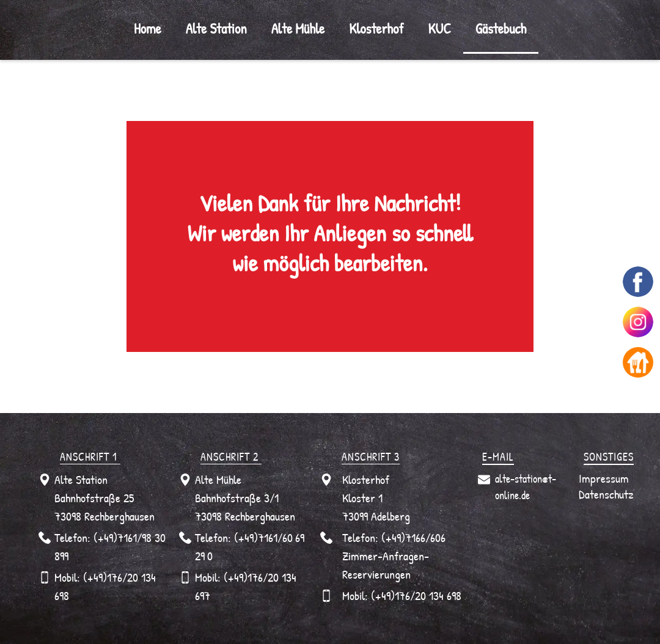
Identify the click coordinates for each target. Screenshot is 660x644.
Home (148, 28)
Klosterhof (376, 28)
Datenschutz (606, 494)
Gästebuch (501, 28)
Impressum (604, 478)
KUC (440, 28)
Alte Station (216, 28)
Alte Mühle (298, 28)
